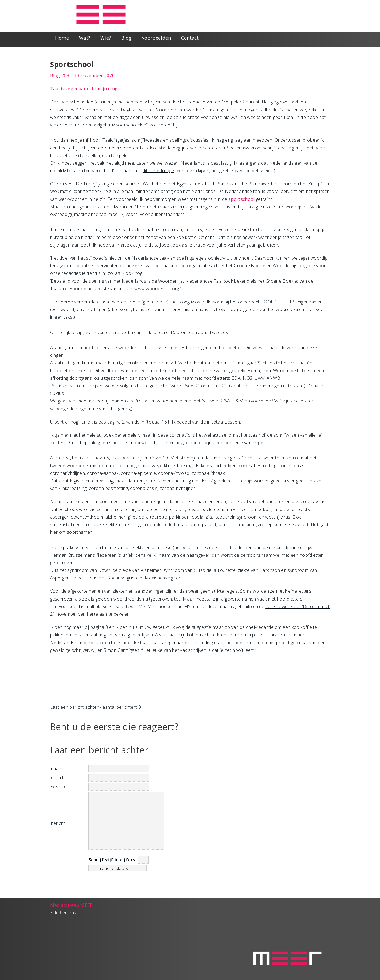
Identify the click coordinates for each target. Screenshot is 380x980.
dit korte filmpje (158, 171)
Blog (126, 38)
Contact (190, 38)
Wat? (85, 38)
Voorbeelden (156, 38)
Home (62, 38)
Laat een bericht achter (74, 707)
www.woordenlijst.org (157, 289)
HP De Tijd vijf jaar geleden (96, 184)
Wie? (106, 38)
